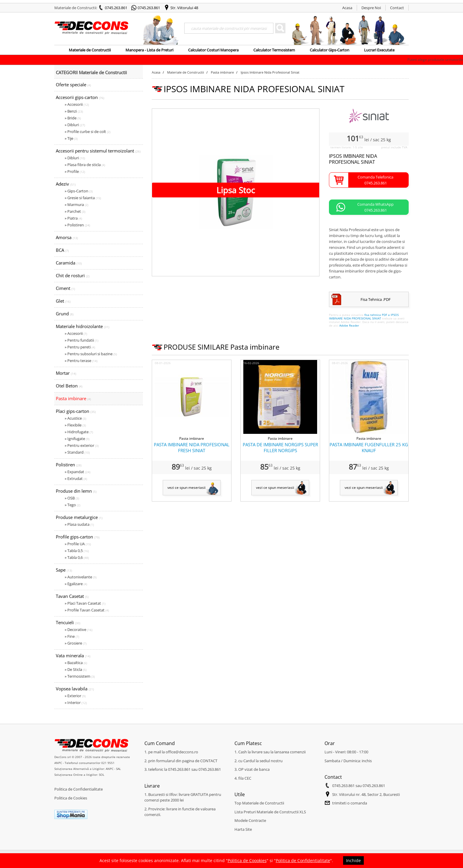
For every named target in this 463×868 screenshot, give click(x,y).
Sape (64, 570)
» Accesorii (77, 104)
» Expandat (78, 472)
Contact (397, 8)
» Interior (76, 702)
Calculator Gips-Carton (330, 50)
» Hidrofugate (79, 432)
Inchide (353, 860)
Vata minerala (73, 656)
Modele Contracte (250, 820)
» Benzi (74, 111)
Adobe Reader (349, 325)
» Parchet (75, 211)
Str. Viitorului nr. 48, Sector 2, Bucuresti (366, 794)
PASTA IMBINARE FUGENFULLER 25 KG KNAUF (369, 447)
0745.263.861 (116, 8)
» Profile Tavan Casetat (87, 610)
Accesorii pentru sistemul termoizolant (98, 151)
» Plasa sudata (79, 524)
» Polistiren (77, 225)
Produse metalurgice (79, 517)
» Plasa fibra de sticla (85, 165)
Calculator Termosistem (274, 50)
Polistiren (69, 465)
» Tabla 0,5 (77, 551)
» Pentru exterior (82, 445)
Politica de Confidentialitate (79, 789)
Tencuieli (68, 622)
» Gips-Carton (79, 191)
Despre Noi (371, 8)
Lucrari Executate (379, 50)
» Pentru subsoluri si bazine (91, 354)
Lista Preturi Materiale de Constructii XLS (270, 812)
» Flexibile (75, 425)
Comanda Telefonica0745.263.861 (375, 180)
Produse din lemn (76, 491)
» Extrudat (76, 478)
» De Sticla (76, 669)
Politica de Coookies (247, 860)
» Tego (72, 505)
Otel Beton (69, 386)
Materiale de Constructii (90, 50)
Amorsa (67, 237)
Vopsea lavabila (75, 689)
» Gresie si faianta (83, 198)
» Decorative (79, 629)
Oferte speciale (73, 85)
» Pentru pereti (80, 347)
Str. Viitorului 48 (184, 8)
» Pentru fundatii (81, 340)
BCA (62, 250)
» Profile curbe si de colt (88, 132)
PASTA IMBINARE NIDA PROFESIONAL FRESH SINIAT (192, 447)
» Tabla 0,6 (77, 557)
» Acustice (75, 418)
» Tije (71, 138)
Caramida (69, 263)
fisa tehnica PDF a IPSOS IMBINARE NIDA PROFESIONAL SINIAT (364, 317)
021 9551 (108, 763)
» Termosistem (80, 676)
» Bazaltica (76, 663)
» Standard (77, 452)
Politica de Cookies (71, 798)
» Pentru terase (81, 361)
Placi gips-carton (76, 411)
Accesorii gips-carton (80, 97)
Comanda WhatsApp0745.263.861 (375, 207)
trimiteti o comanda (350, 803)
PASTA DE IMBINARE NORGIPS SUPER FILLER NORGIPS (280, 447)
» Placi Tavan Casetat (85, 603)
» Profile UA (78, 544)
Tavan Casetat (72, 596)
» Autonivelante (81, 577)
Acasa (347, 8)
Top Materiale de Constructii (259, 803)
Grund (65, 314)
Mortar (66, 373)
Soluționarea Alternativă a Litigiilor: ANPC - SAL (88, 769)
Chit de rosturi (73, 275)
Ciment (65, 288)
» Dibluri (75, 125)
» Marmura (76, 205)
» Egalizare (76, 584)
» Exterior (75, 696)
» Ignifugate (77, 439)
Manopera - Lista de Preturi (149, 50)
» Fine (72, 636)
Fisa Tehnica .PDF (376, 299)
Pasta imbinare (73, 398)
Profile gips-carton (78, 537)
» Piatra (73, 218)
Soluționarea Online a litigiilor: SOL (79, 775)
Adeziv (66, 184)
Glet (63, 301)
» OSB (72, 498)
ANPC (58, 763)
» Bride (73, 118)
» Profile (75, 171)
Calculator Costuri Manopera (213, 50)
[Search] (229, 28)
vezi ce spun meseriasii (186, 487)
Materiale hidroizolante (83, 326)
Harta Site (243, 829)
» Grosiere (76, 643)
